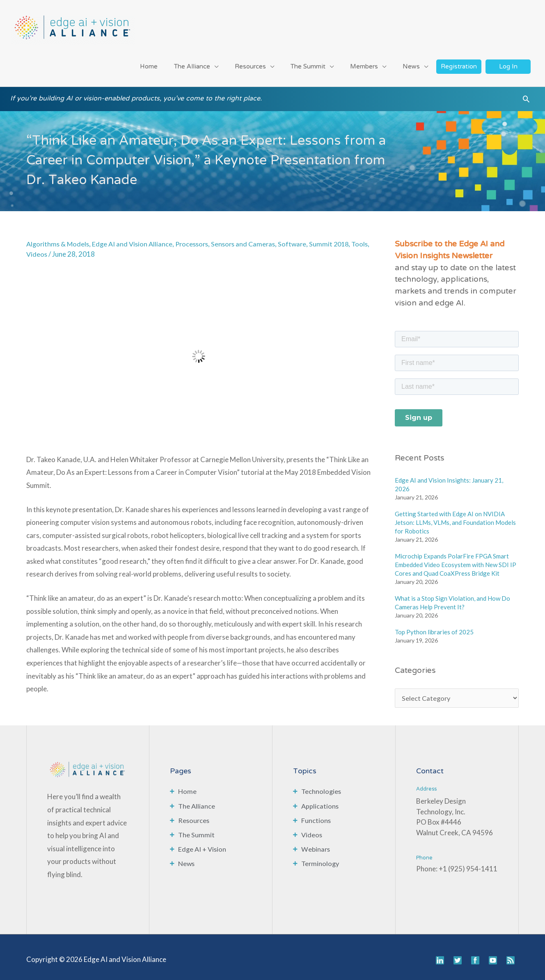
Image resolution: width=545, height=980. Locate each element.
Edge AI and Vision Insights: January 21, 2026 (449, 479)
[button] (526, 96)
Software (302, 238)
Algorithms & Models (59, 238)
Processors (197, 238)
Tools (35, 248)
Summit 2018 (340, 238)
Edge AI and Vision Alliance (136, 238)
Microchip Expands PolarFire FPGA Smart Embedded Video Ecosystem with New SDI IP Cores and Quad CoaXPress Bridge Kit (456, 559)
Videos (57, 248)
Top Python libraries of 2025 (434, 626)
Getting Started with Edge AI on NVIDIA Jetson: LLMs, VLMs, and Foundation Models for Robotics (455, 517)
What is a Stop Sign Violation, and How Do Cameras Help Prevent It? (452, 597)
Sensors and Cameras (251, 238)
